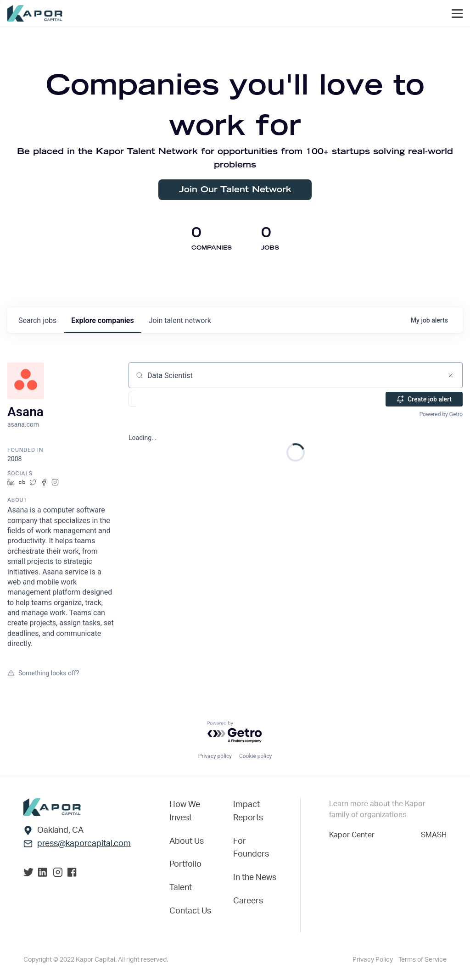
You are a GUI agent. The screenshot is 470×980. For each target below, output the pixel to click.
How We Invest (185, 810)
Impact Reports (248, 810)
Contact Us (190, 911)
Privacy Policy (373, 960)
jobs (37, 320)
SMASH (434, 834)
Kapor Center (352, 834)
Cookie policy (255, 755)
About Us (187, 841)
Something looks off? (43, 673)
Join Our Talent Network (235, 190)
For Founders (251, 848)
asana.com (23, 424)
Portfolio (185, 864)
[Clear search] (451, 375)
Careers (248, 901)
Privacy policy (215, 755)
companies (102, 320)
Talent (181, 888)
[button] (159, 399)
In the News (255, 878)
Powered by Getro (441, 414)
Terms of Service (422, 960)
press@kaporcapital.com (84, 843)
